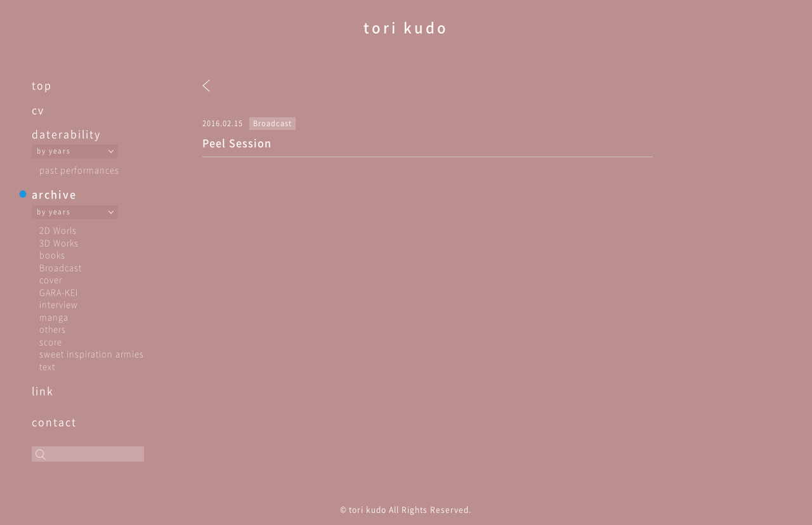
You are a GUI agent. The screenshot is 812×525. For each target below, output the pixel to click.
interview (59, 304)
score (51, 341)
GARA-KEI (59, 292)
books (52, 255)
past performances (79, 170)
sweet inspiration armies (92, 353)
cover (51, 279)
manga (54, 317)
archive (54, 194)
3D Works (59, 243)
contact (54, 422)
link (43, 391)
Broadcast (61, 267)
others (53, 329)
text (47, 366)
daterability (66, 134)
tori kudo (406, 27)
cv (38, 110)
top (42, 85)
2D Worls (58, 230)
